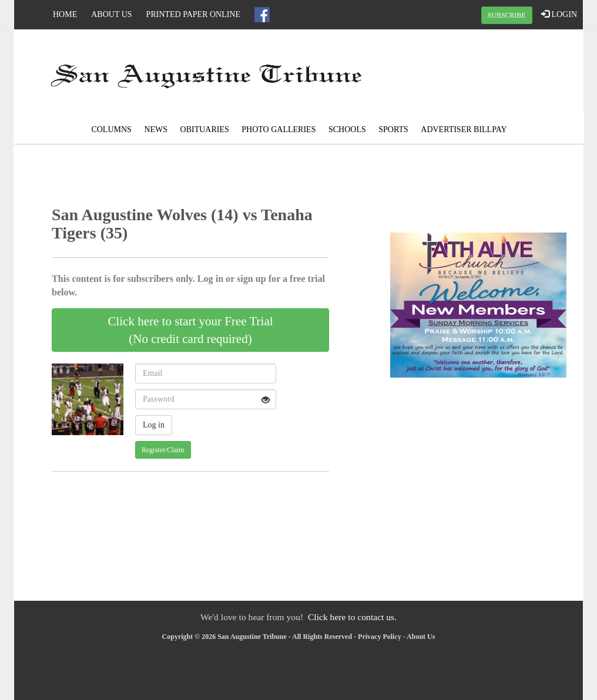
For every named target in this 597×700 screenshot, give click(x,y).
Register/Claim (163, 450)
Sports (393, 129)
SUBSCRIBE (507, 15)
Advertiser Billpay (464, 129)
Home (65, 14)
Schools (347, 129)
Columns (111, 129)
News (156, 129)
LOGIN (559, 14)
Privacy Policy (380, 637)
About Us (111, 14)
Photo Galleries (279, 129)
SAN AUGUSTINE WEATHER (488, 73)
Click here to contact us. (352, 617)
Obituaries (205, 129)
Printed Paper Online (194, 14)
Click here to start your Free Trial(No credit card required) (190, 330)
